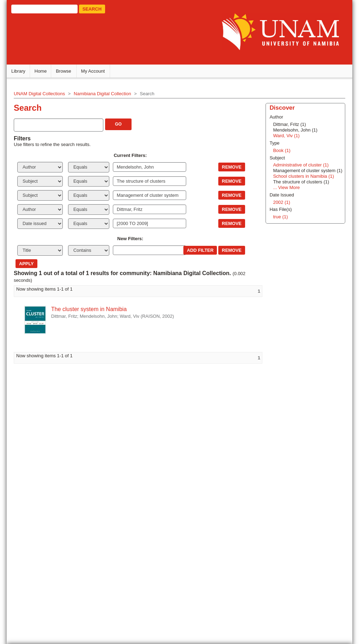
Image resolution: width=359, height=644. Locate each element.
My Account (96, 72)
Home (44, 72)
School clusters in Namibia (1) (294, 453)
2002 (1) (272, 479)
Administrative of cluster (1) (291, 442)
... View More (277, 464)
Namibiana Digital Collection (106, 95)
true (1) (271, 494)
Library (22, 72)
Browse (67, 72)
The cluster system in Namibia (92, 310)
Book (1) (272, 427)
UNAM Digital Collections (43, 95)
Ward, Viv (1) (277, 412)
